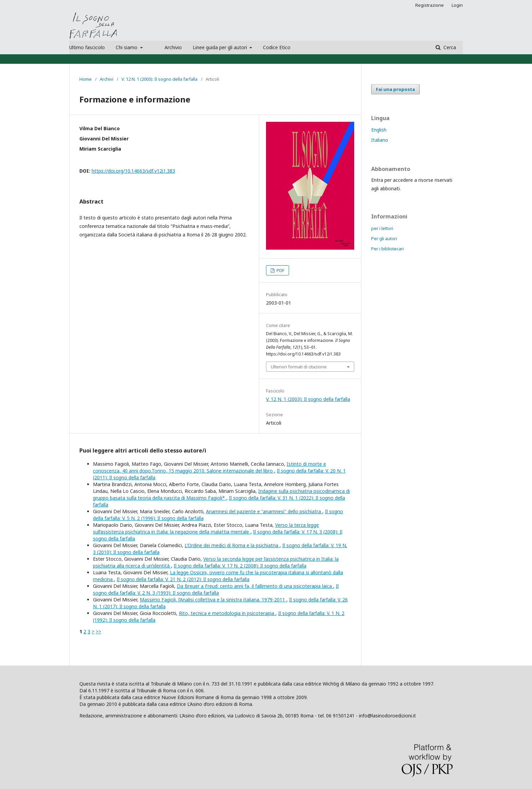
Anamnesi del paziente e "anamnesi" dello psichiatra (264, 511)
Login (457, 5)
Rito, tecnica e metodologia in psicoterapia (227, 613)
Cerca (449, 47)
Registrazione (430, 5)
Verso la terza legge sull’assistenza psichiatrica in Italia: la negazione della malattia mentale (206, 528)
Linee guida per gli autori (221, 47)
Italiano (380, 140)
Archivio (173, 47)
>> (98, 631)
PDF (280, 270)
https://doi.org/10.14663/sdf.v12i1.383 (133, 171)
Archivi (107, 79)
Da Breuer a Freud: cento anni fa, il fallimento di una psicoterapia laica (255, 586)
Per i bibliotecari (387, 249)
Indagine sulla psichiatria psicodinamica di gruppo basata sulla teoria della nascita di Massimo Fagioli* (221, 494)
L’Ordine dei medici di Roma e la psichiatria (232, 545)
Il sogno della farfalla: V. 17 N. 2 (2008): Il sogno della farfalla (240, 566)
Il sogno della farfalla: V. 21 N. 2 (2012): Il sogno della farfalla (183, 579)
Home (85, 79)
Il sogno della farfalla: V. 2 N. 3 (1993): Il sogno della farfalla (216, 589)
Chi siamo (127, 47)
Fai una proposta (395, 89)
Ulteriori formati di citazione (299, 367)
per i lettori (382, 228)
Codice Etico (277, 47)
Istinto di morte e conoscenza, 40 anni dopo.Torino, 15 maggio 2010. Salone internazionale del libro (210, 467)
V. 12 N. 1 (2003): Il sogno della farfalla (159, 79)
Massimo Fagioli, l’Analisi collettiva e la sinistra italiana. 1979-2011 (213, 600)
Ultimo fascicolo (87, 47)
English (379, 130)
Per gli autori (384, 238)
